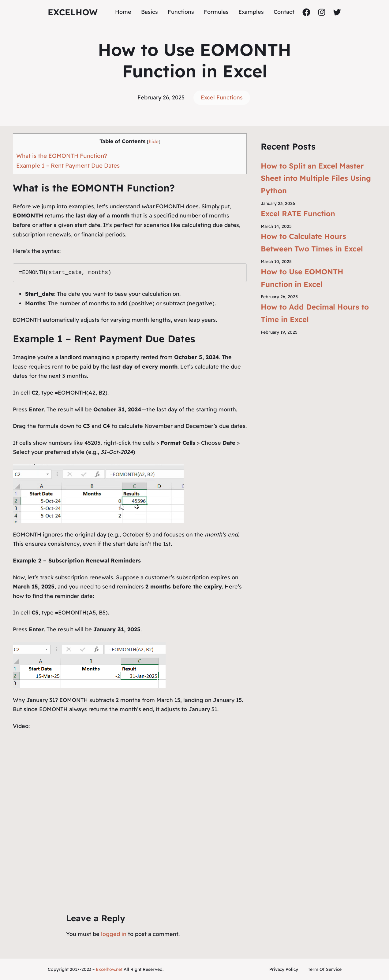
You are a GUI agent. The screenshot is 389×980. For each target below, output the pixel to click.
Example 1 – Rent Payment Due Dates (68, 165)
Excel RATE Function (298, 213)
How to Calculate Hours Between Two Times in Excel (312, 242)
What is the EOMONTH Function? (62, 156)
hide (154, 141)
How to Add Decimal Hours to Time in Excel (315, 313)
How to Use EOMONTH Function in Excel (302, 278)
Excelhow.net (109, 969)
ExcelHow (73, 12)
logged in (114, 934)
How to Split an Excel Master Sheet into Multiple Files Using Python (316, 178)
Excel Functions (222, 97)
